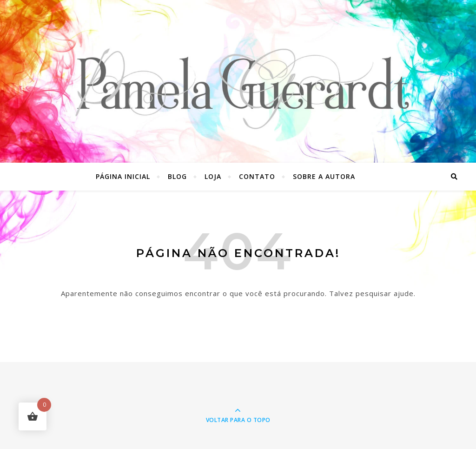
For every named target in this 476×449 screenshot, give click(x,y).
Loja (213, 176)
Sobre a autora (324, 176)
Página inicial (123, 176)
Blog (177, 176)
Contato (257, 176)
